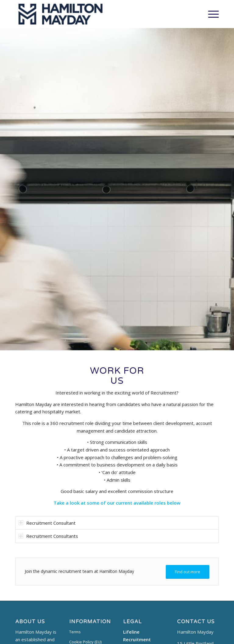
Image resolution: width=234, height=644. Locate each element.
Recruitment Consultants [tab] (48, 536)
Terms (75, 632)
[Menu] (210, 14)
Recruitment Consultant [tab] (47, 523)
